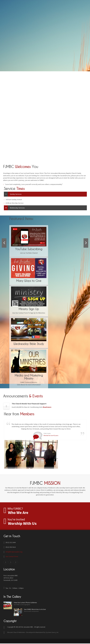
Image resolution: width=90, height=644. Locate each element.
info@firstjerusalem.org (14, 552)
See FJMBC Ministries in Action (35, 609)
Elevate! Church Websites (16, 632)
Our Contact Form (12, 556)
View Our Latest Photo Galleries (25, 603)
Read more (46, 407)
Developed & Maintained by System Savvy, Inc (42, 632)
